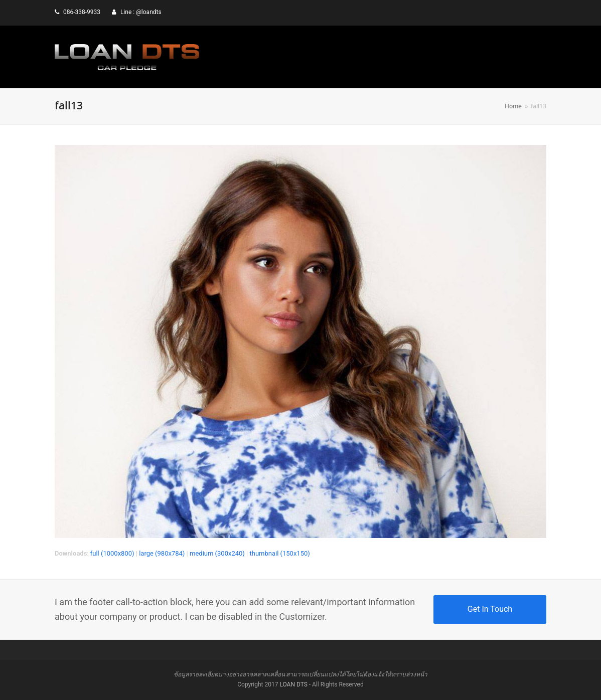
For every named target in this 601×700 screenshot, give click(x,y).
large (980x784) (162, 553)
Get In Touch (490, 609)
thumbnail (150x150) (279, 553)
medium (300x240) (217, 553)
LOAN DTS (293, 684)
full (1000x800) (112, 553)
